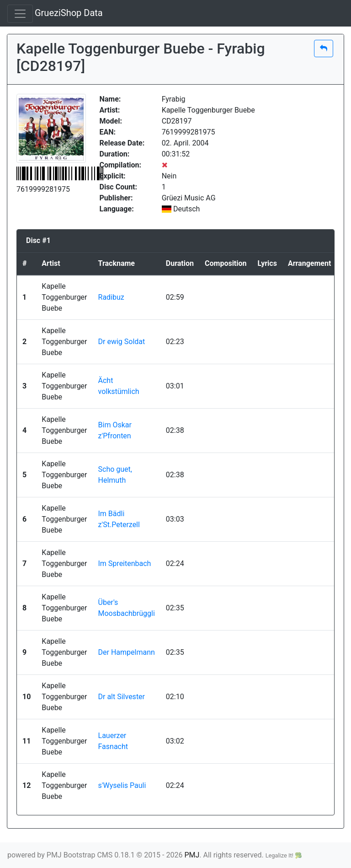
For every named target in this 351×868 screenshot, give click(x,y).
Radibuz (111, 297)
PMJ (192, 855)
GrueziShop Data (69, 13)
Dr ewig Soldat (122, 342)
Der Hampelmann (127, 652)
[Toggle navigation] (20, 14)
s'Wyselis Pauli (122, 785)
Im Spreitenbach (125, 563)
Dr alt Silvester (122, 697)
